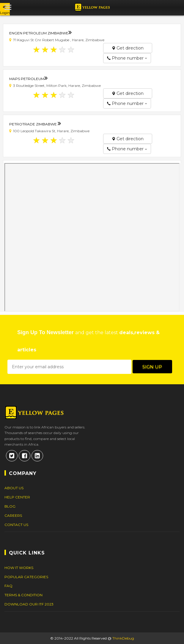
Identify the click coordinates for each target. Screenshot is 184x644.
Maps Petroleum (28, 77)
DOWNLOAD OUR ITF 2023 (29, 604)
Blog (10, 506)
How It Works (19, 568)
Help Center (17, 497)
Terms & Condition (23, 595)
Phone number (127, 58)
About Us (14, 488)
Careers (13, 515)
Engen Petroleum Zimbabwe (40, 31)
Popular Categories (26, 577)
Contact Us (16, 525)
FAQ (8, 586)
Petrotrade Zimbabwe (35, 122)
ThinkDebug (123, 638)
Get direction (128, 48)
